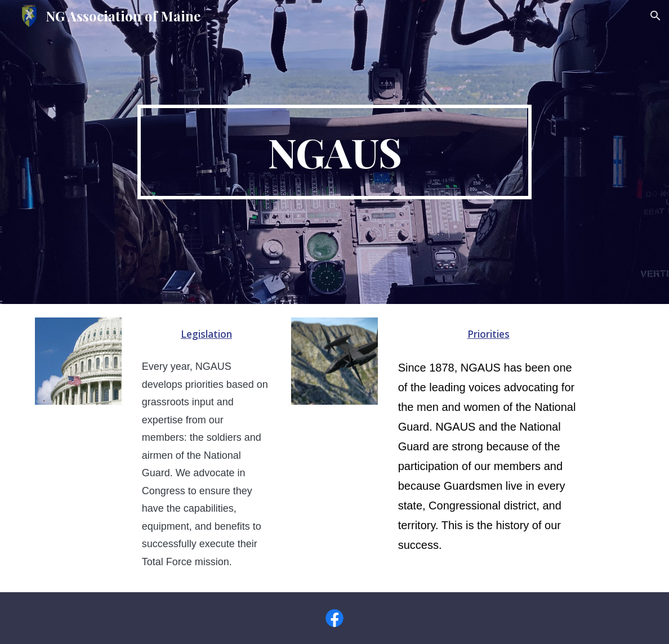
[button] (655, 16)
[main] (335, 152)
